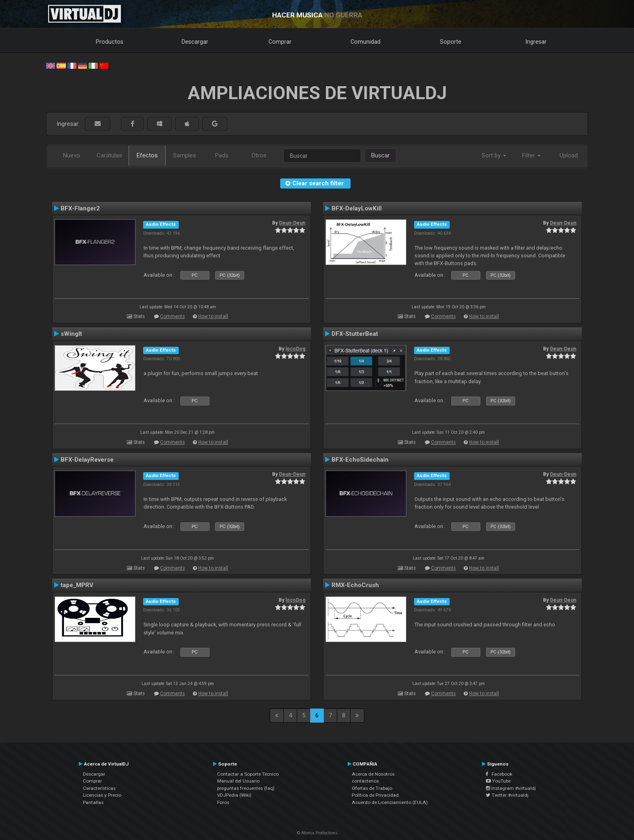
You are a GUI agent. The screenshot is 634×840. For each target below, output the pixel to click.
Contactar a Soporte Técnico (248, 774)
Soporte (451, 42)
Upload (569, 155)
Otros (259, 155)
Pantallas (93, 802)
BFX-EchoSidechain (360, 460)
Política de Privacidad (375, 795)
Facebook (499, 774)
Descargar (195, 42)
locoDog (295, 349)
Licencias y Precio (102, 795)
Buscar (380, 155)
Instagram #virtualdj (511, 788)
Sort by (494, 155)
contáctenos (365, 781)
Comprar (280, 42)
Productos (110, 42)
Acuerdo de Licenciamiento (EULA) (390, 802)
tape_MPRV (77, 585)
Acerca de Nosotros (373, 774)
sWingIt (71, 334)
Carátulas (109, 155)
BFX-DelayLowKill (357, 208)
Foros (223, 802)
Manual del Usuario (238, 781)
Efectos (147, 155)
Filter (531, 155)
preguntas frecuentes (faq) (246, 788)
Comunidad (366, 42)
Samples (185, 155)
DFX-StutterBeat (355, 334)
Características (99, 788)
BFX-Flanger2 (80, 208)
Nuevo (72, 155)
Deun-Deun (292, 223)
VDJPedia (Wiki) (234, 795)
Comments (172, 316)
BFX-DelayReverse (87, 460)
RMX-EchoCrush (355, 585)
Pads (222, 155)
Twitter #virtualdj (507, 795)
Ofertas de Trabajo (372, 788)
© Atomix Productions (317, 833)
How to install (213, 316)
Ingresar (536, 42)
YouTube (498, 781)
